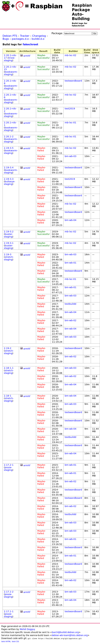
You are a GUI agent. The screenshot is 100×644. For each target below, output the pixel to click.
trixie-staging (10, 59)
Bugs (6, 39)
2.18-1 (8, 396)
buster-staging (8, 235)
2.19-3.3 (9, 179)
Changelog (39, 36)
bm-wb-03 (71, 156)
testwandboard (73, 81)
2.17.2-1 (9, 465)
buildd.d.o (38, 39)
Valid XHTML (6, 642)
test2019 (70, 109)
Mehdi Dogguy (27, 629)
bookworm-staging (11, 73)
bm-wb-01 (71, 263)
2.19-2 (8, 348)
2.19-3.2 (9, 232)
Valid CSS (15, 642)
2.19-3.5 (9, 148)
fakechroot (30, 44)
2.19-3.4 (9, 168)
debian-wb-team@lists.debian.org (70, 635)
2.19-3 (8, 254)
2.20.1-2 (9, 137)
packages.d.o (20, 39)
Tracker (25, 36)
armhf (27, 56)
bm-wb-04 (71, 220)
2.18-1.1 (9, 368)
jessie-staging (8, 469)
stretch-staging (9, 258)
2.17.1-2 (9, 592)
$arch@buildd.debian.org (65, 632)
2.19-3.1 (9, 243)
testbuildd (70, 304)
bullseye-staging (10, 183)
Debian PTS (10, 36)
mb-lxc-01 (70, 123)
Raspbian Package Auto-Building (82, 12)
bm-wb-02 (71, 320)
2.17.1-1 (9, 611)
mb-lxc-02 (70, 55)
